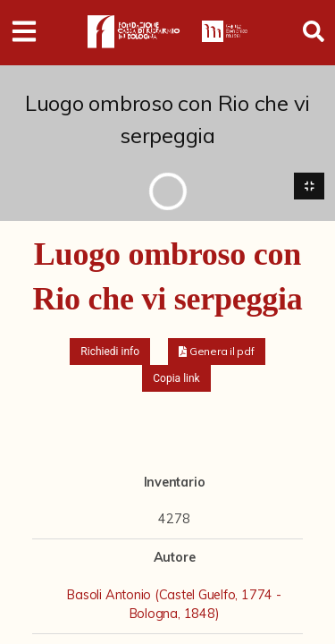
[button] (217, 352)
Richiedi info (110, 352)
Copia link (176, 378)
